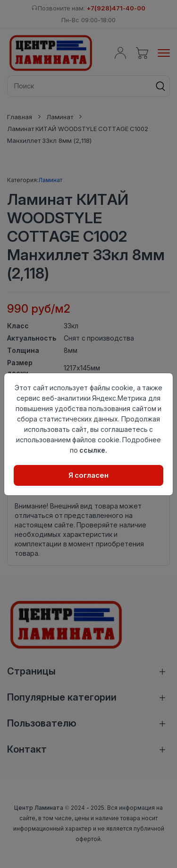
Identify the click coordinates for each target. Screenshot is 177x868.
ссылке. (93, 450)
